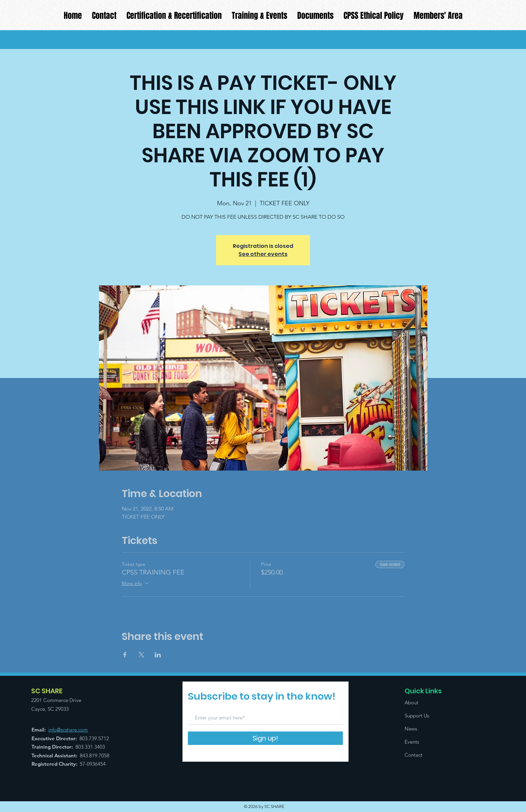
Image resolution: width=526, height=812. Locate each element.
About (411, 702)
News (411, 729)
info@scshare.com (68, 730)
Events (412, 742)
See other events (263, 254)
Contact (413, 755)
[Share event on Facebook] (125, 655)
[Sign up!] (265, 738)
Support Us (417, 716)
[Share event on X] (141, 655)
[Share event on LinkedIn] (158, 655)
